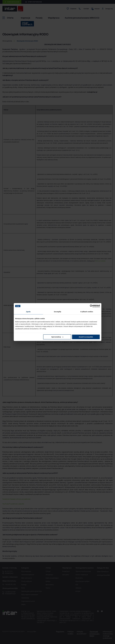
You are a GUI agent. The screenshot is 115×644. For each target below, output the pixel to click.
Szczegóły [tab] (57, 312)
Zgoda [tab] (28, 312)
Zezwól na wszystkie (86, 337)
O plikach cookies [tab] (87, 312)
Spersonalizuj (57, 337)
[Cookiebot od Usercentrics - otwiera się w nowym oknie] (91, 306)
